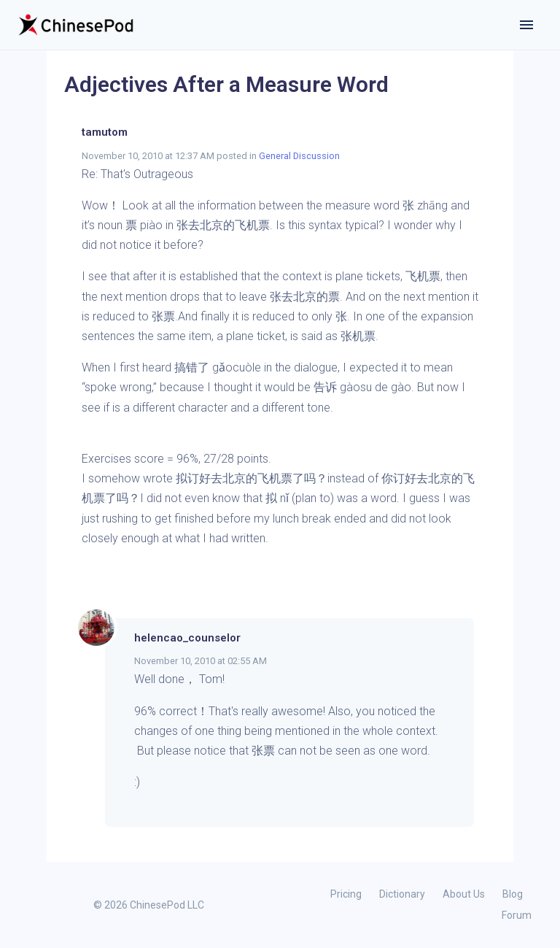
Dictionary (402, 894)
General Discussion (299, 156)
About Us (464, 894)
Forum (517, 915)
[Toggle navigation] (526, 25)
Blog (513, 894)
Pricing (346, 894)
